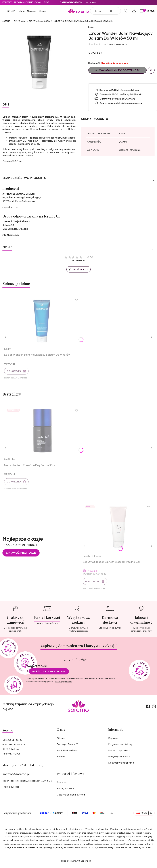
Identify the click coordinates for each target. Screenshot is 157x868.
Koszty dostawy (65, 792)
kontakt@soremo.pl (16, 777)
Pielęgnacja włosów (40, 21)
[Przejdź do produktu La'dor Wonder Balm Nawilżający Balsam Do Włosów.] (43, 321)
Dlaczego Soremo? (67, 747)
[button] (9, 11)
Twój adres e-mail (37, 669)
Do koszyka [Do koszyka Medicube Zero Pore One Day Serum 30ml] (14, 483)
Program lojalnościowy (120, 747)
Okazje (42, 11)
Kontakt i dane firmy (67, 754)
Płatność (62, 786)
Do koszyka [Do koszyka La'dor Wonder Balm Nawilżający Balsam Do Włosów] (14, 372)
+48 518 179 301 (11, 790)
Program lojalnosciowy (28, 2)
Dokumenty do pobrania (121, 766)
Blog (47, 2)
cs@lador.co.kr (10, 207)
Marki (22, 11)
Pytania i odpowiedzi (119, 754)
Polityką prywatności (64, 685)
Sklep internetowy (75, 864)
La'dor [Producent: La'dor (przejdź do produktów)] (91, 27)
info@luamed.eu (11, 235)
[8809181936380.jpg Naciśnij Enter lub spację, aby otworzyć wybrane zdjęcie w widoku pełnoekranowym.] (39, 62)
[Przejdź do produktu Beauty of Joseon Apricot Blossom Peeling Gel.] (118, 530)
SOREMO (6, 21)
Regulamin (58, 682)
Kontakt (7, 2)
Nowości (32, 11)
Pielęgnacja (20, 21)
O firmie (61, 741)
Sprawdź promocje (21, 555)
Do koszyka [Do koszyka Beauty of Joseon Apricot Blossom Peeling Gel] (93, 584)
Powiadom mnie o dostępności (118, 70)
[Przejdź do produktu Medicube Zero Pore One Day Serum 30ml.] (43, 432)
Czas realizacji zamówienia (71, 798)
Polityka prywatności (119, 760)
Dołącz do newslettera (49, 675)
